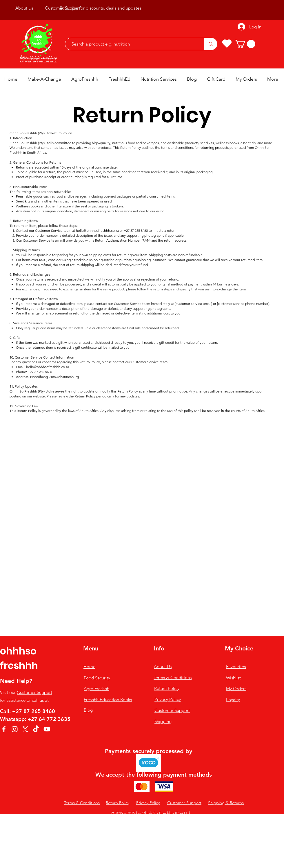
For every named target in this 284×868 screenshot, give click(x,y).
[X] (25, 729)
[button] (245, 44)
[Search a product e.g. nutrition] (132, 44)
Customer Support (34, 692)
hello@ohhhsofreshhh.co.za (97, 230)
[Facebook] (4, 729)
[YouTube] (47, 729)
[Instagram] (15, 729)
